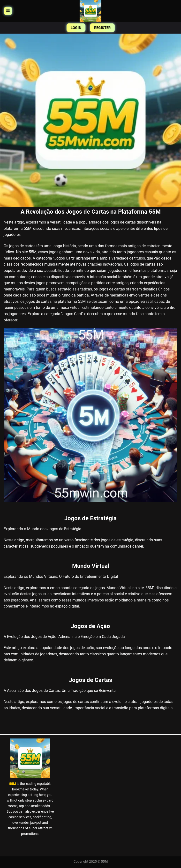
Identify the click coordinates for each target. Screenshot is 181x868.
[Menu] (8, 11)
